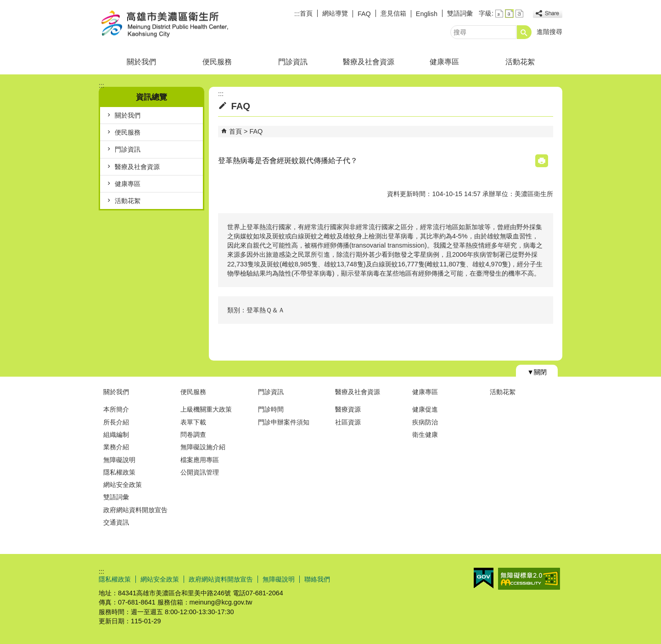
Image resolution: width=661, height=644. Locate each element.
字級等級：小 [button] (499, 14)
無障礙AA (529, 579)
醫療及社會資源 (369, 62)
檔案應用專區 (200, 460)
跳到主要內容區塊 (5, 5)
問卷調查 (193, 435)
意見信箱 (393, 13)
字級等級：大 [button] (519, 14)
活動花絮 (520, 62)
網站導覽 (335, 13)
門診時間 (271, 409)
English (427, 14)
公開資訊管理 (200, 472)
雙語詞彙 (460, 13)
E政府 (484, 578)
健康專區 (444, 62)
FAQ (364, 14)
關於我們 (141, 62)
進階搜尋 (549, 32)
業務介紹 (116, 447)
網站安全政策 (123, 485)
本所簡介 (116, 409)
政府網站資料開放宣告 (135, 510)
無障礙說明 (119, 460)
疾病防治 (425, 422)
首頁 (306, 13)
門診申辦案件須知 (284, 422)
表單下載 (193, 422)
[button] (524, 32)
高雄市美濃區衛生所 (176, 25)
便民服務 (217, 62)
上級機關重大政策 (206, 409)
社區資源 (348, 422)
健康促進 (425, 409)
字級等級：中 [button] (509, 14)
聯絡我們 (317, 579)
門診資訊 (293, 62)
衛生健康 (425, 435)
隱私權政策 (119, 472)
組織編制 (116, 435)
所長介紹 (116, 422)
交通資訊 (116, 522)
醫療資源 (348, 409)
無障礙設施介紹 (203, 447)
